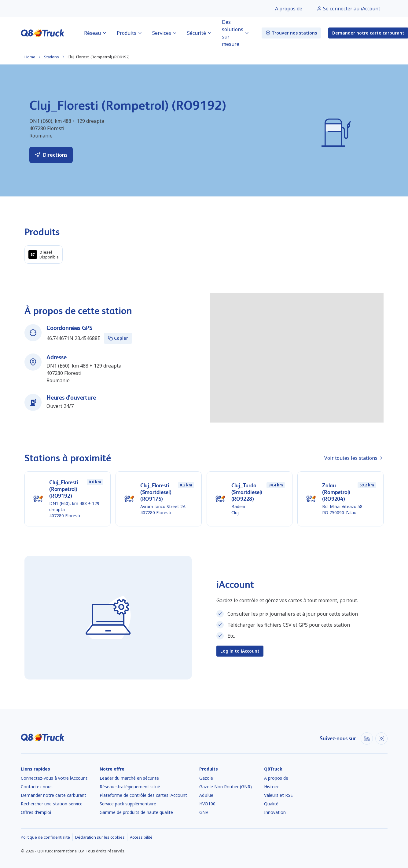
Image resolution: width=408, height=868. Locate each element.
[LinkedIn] (367, 738)
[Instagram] (381, 738)
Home (30, 57)
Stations (51, 57)
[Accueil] (43, 33)
